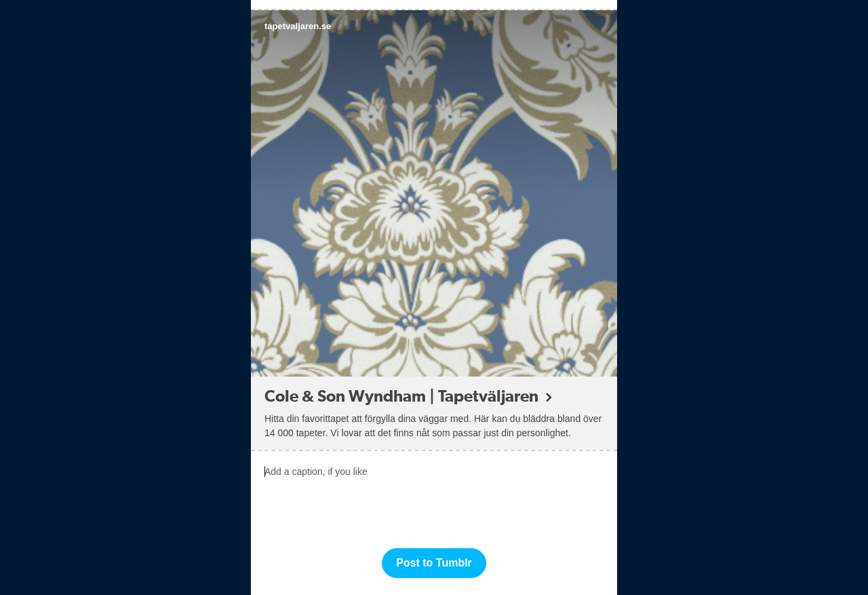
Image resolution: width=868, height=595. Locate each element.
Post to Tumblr (434, 563)
